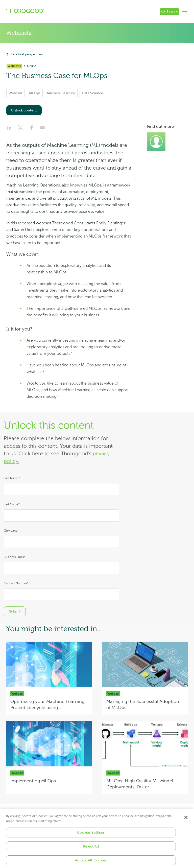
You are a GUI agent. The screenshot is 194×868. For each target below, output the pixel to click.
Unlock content (24, 110)
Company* (11, 531)
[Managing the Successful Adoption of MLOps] (145, 678)
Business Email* (15, 557)
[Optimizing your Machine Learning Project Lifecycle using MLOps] (49, 678)
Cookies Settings (91, 837)
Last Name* (12, 504)
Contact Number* (16, 583)
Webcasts (19, 33)
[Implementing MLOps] (49, 758)
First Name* (12, 478)
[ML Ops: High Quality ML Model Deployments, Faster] (145, 758)
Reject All (91, 850)
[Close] (186, 822)
